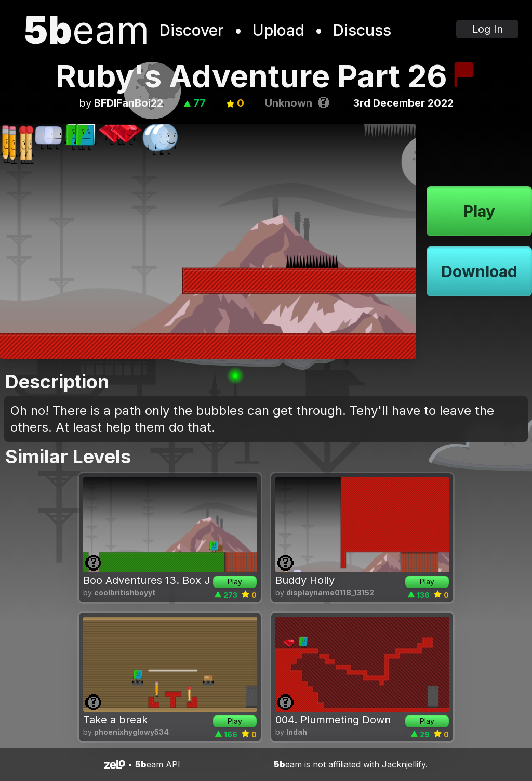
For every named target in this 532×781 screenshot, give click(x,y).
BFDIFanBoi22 (129, 103)
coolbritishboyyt (125, 593)
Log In (488, 29)
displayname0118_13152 (330, 593)
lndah (297, 732)
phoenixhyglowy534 (131, 732)
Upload (278, 30)
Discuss (362, 30)
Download (479, 271)
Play (479, 211)
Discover (192, 30)
